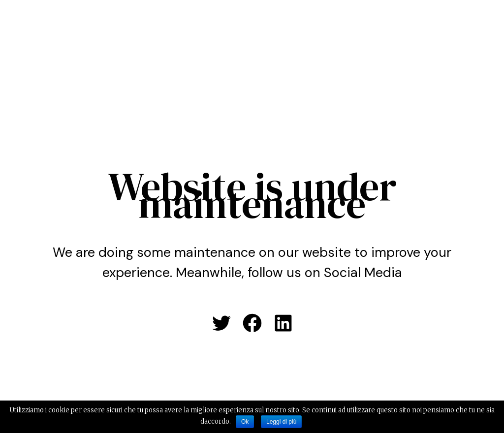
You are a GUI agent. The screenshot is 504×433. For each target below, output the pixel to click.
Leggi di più (281, 422)
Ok (245, 422)
